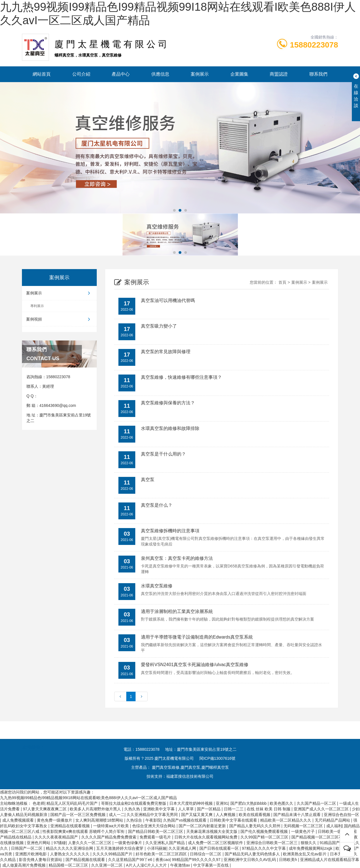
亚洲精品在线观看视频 (71, 826)
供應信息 (160, 74)
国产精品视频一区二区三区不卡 (319, 837)
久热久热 (133, 809)
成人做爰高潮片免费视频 (24, 865)
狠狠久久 (309, 843)
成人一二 (117, 815)
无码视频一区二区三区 (304, 826)
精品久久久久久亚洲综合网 (70, 848)
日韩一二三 (234, 809)
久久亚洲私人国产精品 (166, 843)
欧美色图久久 (282, 803)
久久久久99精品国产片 (113, 854)
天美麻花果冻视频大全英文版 (212, 831)
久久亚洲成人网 (183, 848)
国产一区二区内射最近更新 (203, 826)
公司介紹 (81, 74)
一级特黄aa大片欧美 (112, 826)
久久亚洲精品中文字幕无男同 (153, 815)
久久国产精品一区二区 (317, 803)
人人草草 (186, 809)
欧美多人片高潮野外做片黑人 (96, 809)
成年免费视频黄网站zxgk (311, 848)
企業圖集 (239, 74)
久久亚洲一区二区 (107, 865)
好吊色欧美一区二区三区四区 (162, 854)
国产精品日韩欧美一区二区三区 (156, 831)
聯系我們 (318, 74)
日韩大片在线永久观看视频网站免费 (206, 837)
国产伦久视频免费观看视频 (265, 831)
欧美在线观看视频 (255, 815)
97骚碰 (60, 843)
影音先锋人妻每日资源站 (41, 860)
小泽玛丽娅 (157, 848)
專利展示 (37, 306)
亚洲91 (222, 803)
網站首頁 (42, 74)
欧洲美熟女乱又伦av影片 (305, 854)
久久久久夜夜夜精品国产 (57, 837)
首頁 (282, 282)
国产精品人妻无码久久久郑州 (255, 826)
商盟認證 (279, 74)
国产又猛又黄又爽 (197, 815)
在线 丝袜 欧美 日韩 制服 (269, 809)
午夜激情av (181, 865)
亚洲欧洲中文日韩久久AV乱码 (250, 860)
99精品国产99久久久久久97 (197, 860)
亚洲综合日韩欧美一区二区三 (273, 843)
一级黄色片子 (303, 831)
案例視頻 (59, 319)
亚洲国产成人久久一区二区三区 (322, 809)
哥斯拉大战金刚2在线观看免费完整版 (134, 803)
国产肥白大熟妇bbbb (249, 803)
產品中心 (121, 74)
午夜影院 (153, 820)
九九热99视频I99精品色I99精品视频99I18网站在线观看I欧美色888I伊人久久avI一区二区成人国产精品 (88, 798)
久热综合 (135, 820)
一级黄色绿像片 (129, 843)
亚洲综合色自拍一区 (341, 815)
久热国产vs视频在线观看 (185, 820)
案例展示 (200, 74)
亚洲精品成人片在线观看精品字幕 (330, 860)
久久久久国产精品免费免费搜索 (109, 837)
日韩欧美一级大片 (334, 831)
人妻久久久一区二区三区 (90, 843)
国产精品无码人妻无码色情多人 (253, 854)
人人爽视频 (226, 815)
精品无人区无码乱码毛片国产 (73, 803)
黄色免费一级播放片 (55, 820)
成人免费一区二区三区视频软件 (216, 843)
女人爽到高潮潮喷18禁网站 (100, 820)
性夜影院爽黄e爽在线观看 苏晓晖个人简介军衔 (84, 831)
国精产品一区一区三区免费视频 (78, 815)
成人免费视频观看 (19, 820)
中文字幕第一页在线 (211, 865)
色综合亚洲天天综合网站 (154, 826)
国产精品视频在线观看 (86, 860)
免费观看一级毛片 (156, 837)
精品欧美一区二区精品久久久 (286, 820)
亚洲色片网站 (39, 843)
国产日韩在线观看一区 (220, 848)
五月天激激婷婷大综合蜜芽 (120, 848)
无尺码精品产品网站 (333, 820)
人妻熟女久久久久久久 (70, 854)
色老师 (39, 803)
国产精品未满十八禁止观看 (298, 815)
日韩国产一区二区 (27, 848)
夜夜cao (163, 860)
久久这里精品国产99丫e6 (131, 860)
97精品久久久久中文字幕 (264, 848)
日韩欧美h (289, 860)
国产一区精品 (209, 809)
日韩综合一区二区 (206, 854)
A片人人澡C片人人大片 (147, 865)
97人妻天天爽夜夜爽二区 (45, 809)
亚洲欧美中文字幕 (159, 809)
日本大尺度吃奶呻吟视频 (192, 803)
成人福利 (334, 826)
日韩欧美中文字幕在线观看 (234, 820)
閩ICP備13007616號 (217, 758)
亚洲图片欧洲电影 (31, 854)
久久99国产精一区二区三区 (265, 837)
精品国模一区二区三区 (69, 865)
